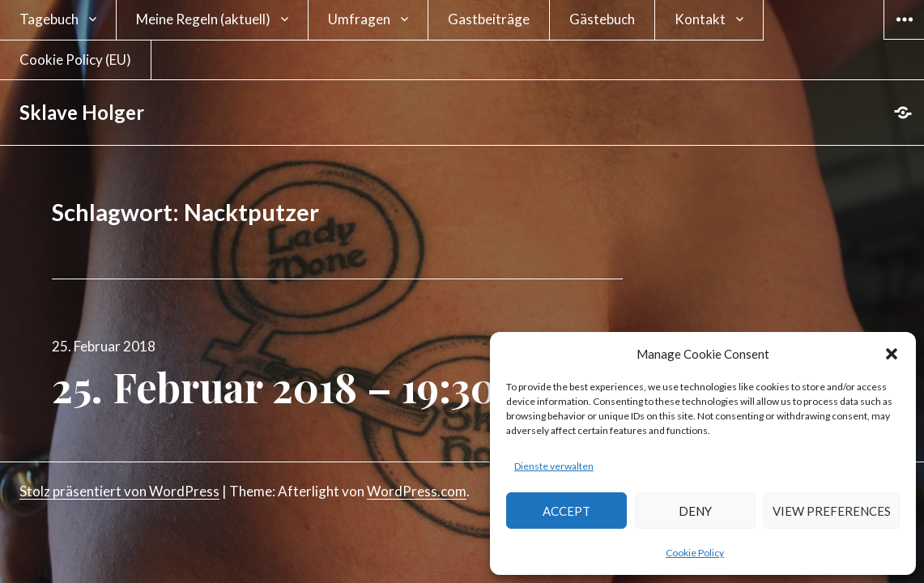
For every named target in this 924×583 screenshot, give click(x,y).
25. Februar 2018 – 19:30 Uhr (315, 387)
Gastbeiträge (489, 19)
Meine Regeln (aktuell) (203, 19)
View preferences (832, 511)
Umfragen (359, 19)
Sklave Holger (82, 112)
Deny (695, 511)
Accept (566, 511)
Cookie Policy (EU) (75, 60)
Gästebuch (602, 19)
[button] (892, 354)
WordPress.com (417, 491)
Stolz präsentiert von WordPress (119, 491)
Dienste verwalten (554, 466)
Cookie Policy (695, 553)
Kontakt (700, 19)
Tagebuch (49, 19)
